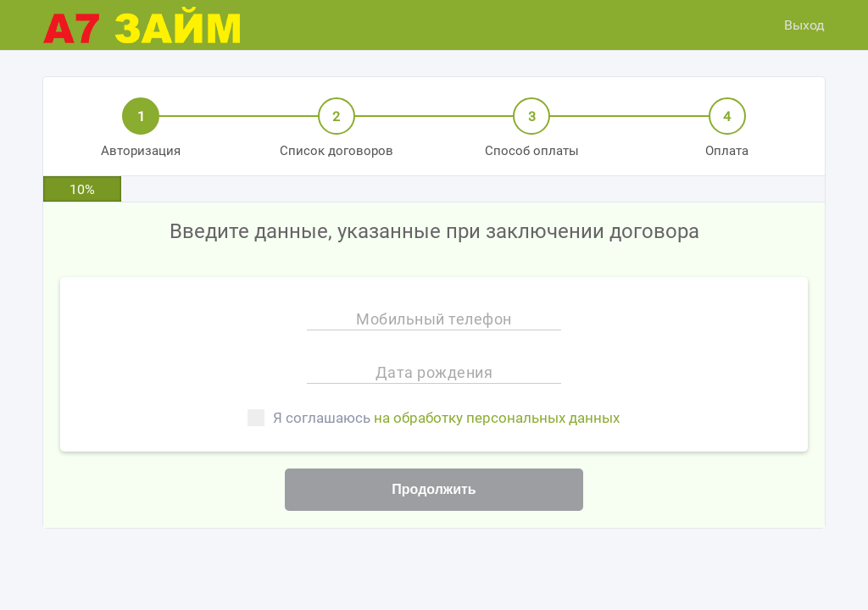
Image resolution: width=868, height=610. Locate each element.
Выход (804, 25)
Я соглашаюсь (434, 418)
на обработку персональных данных (497, 418)
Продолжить (434, 489)
